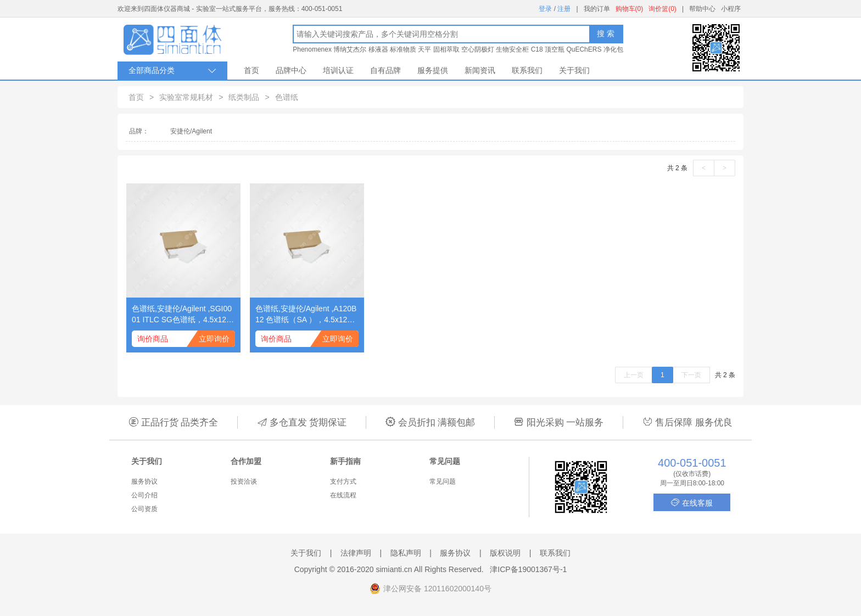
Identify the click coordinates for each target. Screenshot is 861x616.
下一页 (691, 375)
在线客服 (692, 503)
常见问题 (443, 481)
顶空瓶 (555, 49)
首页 (251, 70)
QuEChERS (584, 49)
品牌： (139, 131)
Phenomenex (312, 49)
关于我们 (574, 70)
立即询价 (214, 339)
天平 (424, 49)
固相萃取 (446, 49)
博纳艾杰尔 (350, 49)
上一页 (634, 375)
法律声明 (356, 553)
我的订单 (597, 9)
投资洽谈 (244, 481)
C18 (537, 49)
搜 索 (606, 33)
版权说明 (505, 553)
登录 (545, 9)
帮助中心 (702, 9)
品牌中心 (291, 70)
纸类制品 (244, 97)
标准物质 (403, 49)
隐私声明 (406, 553)
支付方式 (343, 481)
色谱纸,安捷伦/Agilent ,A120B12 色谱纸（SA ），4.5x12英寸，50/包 (306, 315)
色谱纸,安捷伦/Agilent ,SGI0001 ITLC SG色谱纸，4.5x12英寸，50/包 (183, 315)
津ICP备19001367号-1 (528, 569)
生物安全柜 (512, 49)
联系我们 (527, 70)
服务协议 (144, 481)
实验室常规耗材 (186, 97)
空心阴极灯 (478, 49)
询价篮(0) (662, 9)
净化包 (613, 49)
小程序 (731, 9)
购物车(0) (630, 9)
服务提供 (433, 70)
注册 (564, 9)
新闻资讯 (480, 70)
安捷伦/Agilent (191, 131)
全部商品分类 (172, 71)
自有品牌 (385, 70)
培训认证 (338, 70)
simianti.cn (394, 569)
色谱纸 (287, 97)
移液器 (378, 49)
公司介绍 (144, 495)
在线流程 (343, 495)
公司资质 (144, 509)
